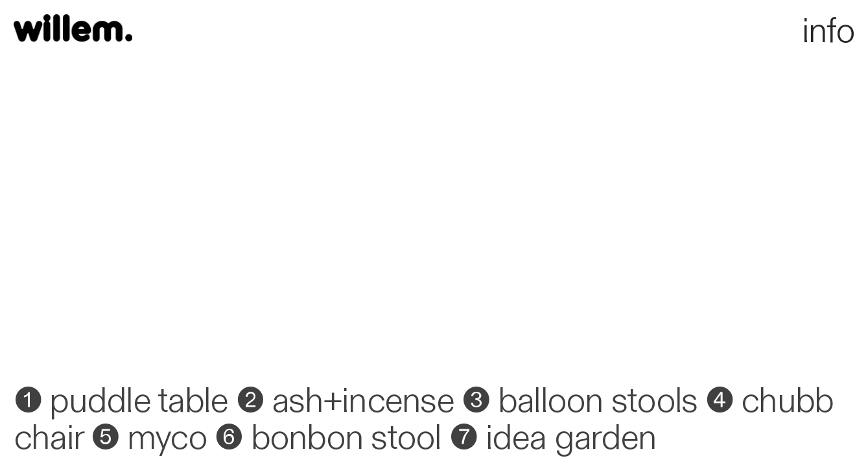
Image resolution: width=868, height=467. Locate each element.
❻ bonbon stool (328, 438)
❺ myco (149, 438)
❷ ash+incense (345, 401)
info (742, 31)
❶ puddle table (121, 401)
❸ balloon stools (579, 401)
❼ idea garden (553, 438)
